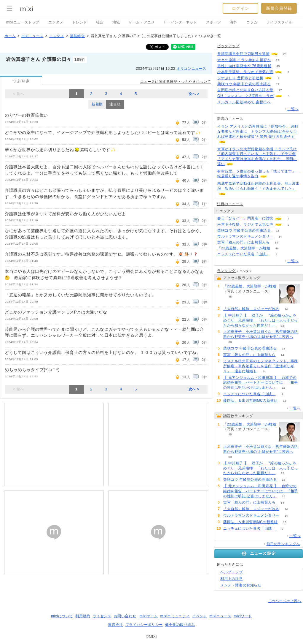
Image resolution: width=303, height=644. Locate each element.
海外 (233, 22)
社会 (100, 22)
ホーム (10, 36)
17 (278, 84)
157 (278, 102)
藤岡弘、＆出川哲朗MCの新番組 (251, 401)
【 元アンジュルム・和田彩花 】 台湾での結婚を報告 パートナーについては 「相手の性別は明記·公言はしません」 (261, 383)
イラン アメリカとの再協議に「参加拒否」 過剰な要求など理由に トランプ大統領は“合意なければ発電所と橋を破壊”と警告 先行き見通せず (258, 132)
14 (280, 236)
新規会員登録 (279, 8)
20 (285, 54)
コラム (252, 22)
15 (284, 388)
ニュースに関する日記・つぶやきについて (176, 82)
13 (284, 401)
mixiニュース (32, 36)
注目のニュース (230, 204)
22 (282, 326)
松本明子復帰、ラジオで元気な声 (245, 72)
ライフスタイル (279, 22)
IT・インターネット (180, 22)
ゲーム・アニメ (142, 22)
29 (278, 60)
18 (278, 231)
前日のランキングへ (283, 544)
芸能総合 (77, 36)
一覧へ (293, 109)
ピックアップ (228, 46)
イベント (200, 616)
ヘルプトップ (232, 572)
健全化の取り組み (180, 625)
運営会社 (115, 625)
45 (278, 66)
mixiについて (62, 616)
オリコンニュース (191, 69)
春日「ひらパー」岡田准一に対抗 (245, 218)
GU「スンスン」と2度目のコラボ (245, 96)
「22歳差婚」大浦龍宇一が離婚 (244, 248)
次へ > (194, 94)
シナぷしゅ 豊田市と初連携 (240, 78)
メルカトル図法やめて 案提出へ (244, 102)
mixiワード (243, 616)
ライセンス (102, 616)
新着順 (97, 104)
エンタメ (56, 22)
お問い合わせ (125, 616)
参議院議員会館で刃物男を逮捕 (243, 54)
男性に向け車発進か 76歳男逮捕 (244, 66)
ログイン (240, 8)
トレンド (79, 22)
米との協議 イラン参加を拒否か (244, 60)
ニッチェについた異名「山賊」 (243, 254)
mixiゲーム (149, 616)
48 (277, 248)
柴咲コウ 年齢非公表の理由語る (244, 84)
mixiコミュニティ (175, 616)
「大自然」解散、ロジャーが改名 (251, 309)
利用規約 (83, 616)
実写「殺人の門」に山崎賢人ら (243, 242)
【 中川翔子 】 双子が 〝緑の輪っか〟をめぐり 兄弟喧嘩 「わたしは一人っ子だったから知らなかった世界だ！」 (261, 320)
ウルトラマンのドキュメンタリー (245, 236)
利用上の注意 (232, 579)
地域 (116, 22)
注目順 (115, 104)
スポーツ (213, 22)
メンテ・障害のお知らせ (241, 585)
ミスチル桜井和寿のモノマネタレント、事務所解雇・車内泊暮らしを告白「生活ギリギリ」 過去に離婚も (261, 366)
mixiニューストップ (23, 22)
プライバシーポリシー (144, 625)
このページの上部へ (285, 601)
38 (230, 342)
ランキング (226, 271)
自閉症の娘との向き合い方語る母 (245, 90)
